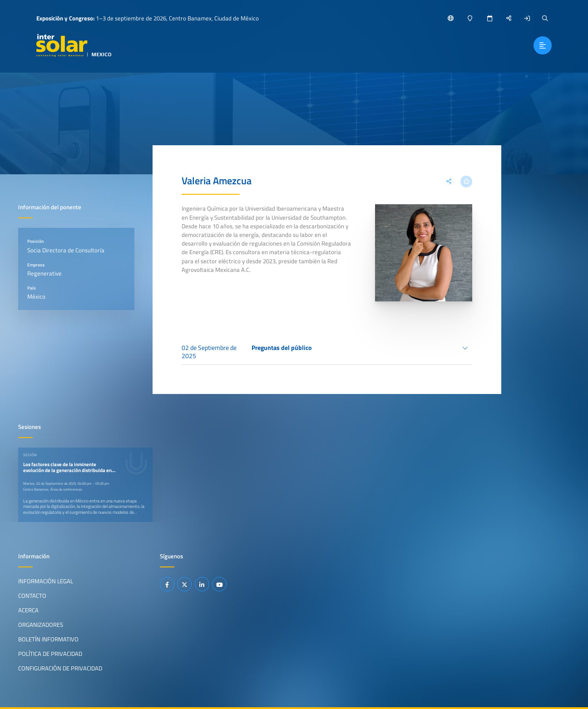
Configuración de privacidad (60, 668)
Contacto (32, 596)
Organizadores (41, 625)
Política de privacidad (50, 653)
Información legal (46, 581)
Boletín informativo (48, 639)
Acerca (28, 610)
